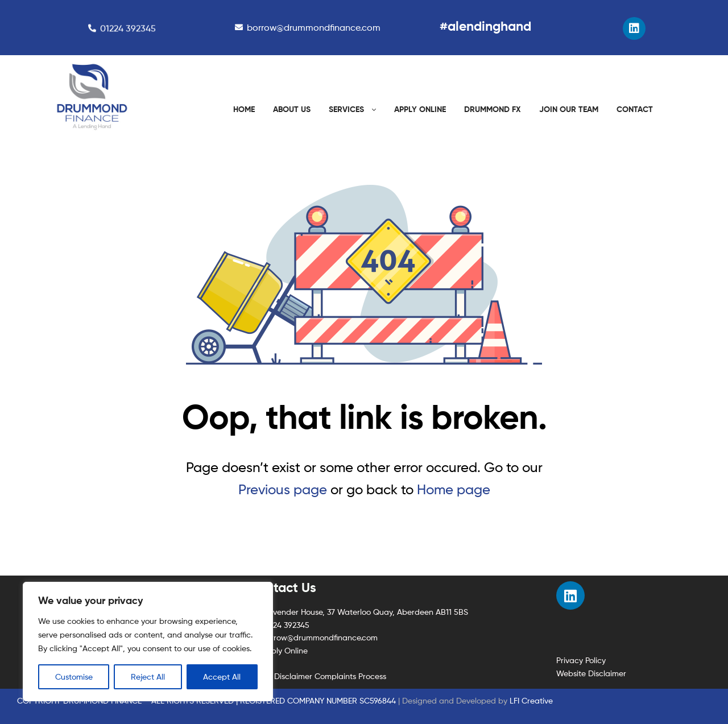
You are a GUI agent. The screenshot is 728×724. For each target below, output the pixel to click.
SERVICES (346, 109)
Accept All (222, 677)
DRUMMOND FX (493, 109)
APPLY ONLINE (420, 109)
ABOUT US (292, 109)
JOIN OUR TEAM (569, 109)
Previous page (283, 489)
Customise (74, 677)
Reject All (148, 677)
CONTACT (635, 109)
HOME (244, 109)
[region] (148, 642)
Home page (454, 489)
